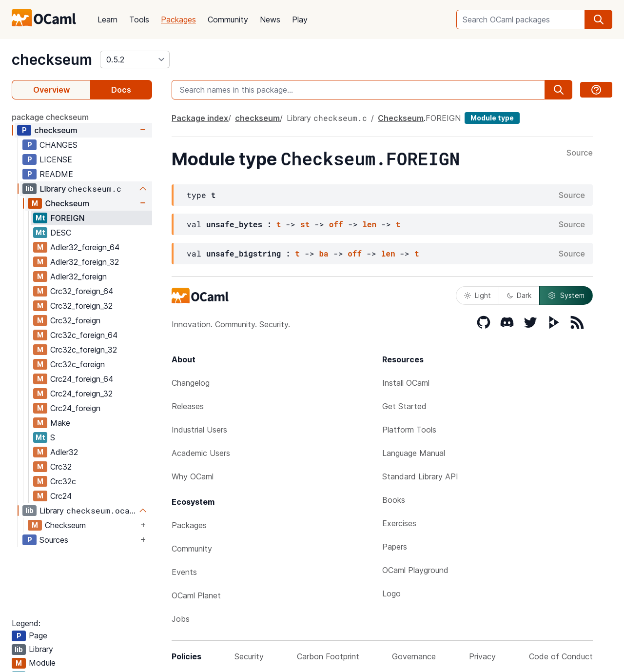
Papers (395, 547)
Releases (188, 406)
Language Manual (414, 453)
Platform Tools (409, 430)
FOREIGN (67, 218)
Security (249, 656)
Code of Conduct (561, 656)
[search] (599, 20)
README (56, 174)
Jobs (181, 619)
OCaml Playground (415, 570)
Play (300, 20)
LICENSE (56, 159)
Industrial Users (199, 430)
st (305, 224)
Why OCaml (193, 476)
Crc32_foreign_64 (82, 291)
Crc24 (61, 496)
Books (394, 500)
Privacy (482, 656)
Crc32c (63, 481)
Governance (414, 656)
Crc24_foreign (75, 408)
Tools (139, 20)
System (566, 296)
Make (60, 423)
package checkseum (50, 117)
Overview (51, 90)
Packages (178, 20)
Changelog (191, 383)
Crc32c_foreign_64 (84, 335)
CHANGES (58, 145)
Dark (519, 295)
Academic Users (201, 453)
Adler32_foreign (78, 277)
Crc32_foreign (75, 320)
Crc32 (61, 467)
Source (580, 153)
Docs (121, 90)
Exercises (399, 523)
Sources (54, 540)
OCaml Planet (196, 595)
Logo (391, 593)
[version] (135, 59)
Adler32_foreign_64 (85, 247)
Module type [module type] (492, 118)
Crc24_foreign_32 (81, 394)
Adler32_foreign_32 (85, 262)
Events (184, 572)
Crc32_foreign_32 (81, 306)
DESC (61, 233)
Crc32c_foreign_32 (84, 350)
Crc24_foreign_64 (82, 379)
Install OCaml (406, 383)
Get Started (404, 406)
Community (228, 20)
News (270, 20)
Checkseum (67, 203)
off (336, 224)
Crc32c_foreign (78, 364)
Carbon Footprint (328, 656)
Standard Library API (420, 476)
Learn (107, 20)
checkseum (52, 59)
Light (478, 295)
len (369, 224)
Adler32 (64, 452)
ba (323, 253)
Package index (200, 118)
